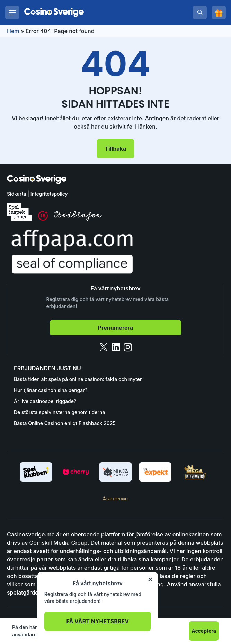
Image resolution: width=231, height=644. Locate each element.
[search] (200, 12)
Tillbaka (116, 149)
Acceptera (204, 631)
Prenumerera (115, 328)
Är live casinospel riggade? (45, 401)
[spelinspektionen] (19, 212)
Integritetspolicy (49, 194)
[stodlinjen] (78, 219)
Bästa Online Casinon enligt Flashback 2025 (65, 423)
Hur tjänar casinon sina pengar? (51, 390)
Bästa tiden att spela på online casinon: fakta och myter (78, 379)
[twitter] (104, 347)
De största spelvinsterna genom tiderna (59, 412)
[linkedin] (116, 347)
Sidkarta (16, 194)
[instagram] (128, 347)
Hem (13, 31)
